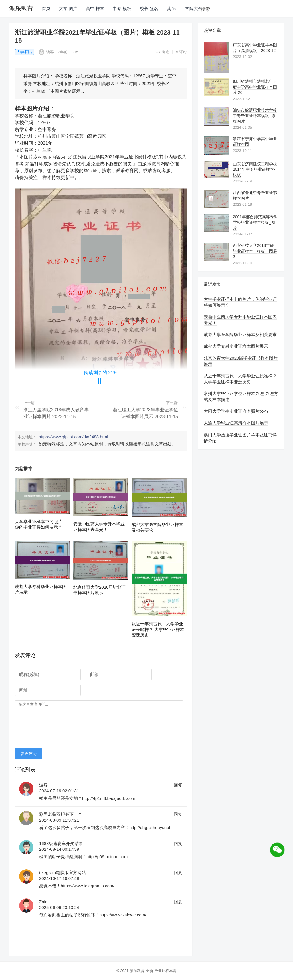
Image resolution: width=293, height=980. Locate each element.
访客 (46, 52)
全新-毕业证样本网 (161, 971)
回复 (178, 785)
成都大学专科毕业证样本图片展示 (236, 346)
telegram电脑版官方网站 (63, 873)
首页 (46, 8)
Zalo (43, 902)
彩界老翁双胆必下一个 (61, 814)
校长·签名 (149, 8)
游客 (43, 785)
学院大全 (194, 8)
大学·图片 (68, 8)
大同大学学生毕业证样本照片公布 (236, 411)
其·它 (172, 8)
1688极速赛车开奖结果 (61, 843)
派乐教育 (21, 8)
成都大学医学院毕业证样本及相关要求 (240, 335)
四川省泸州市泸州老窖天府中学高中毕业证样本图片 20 (255, 87)
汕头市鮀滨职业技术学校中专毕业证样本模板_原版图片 (255, 116)
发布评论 (29, 754)
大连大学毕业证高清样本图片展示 (236, 423)
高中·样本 (95, 8)
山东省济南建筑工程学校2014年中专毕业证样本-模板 (255, 169)
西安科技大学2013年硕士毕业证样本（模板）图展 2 (255, 251)
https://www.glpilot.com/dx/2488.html (73, 437)
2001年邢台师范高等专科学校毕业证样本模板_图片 (255, 222)
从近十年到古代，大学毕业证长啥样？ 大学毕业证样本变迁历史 (158, 629)
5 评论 (181, 52)
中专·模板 (122, 8)
